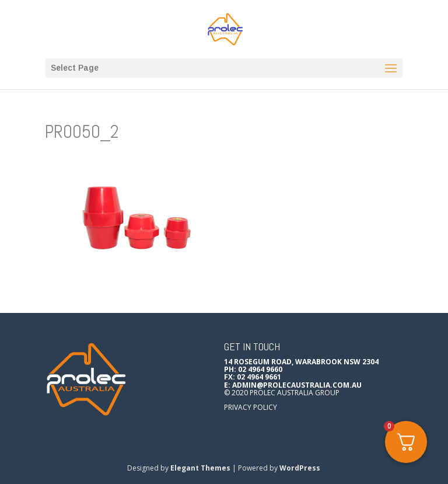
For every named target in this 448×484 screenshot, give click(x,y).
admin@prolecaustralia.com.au (297, 385)
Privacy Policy (251, 407)
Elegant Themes (200, 468)
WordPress (300, 468)
